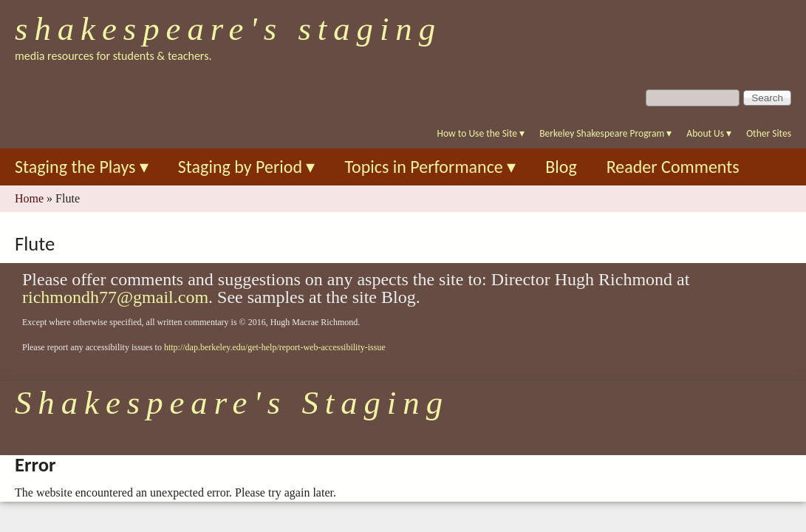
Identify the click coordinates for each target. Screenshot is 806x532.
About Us (709, 133)
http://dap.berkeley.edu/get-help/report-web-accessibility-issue (275, 347)
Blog (561, 167)
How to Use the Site (481, 133)
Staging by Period (247, 167)
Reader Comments (673, 167)
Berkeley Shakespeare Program (605, 133)
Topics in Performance (430, 167)
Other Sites (769, 133)
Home (29, 198)
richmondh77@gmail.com (115, 297)
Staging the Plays (82, 167)
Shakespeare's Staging (228, 29)
